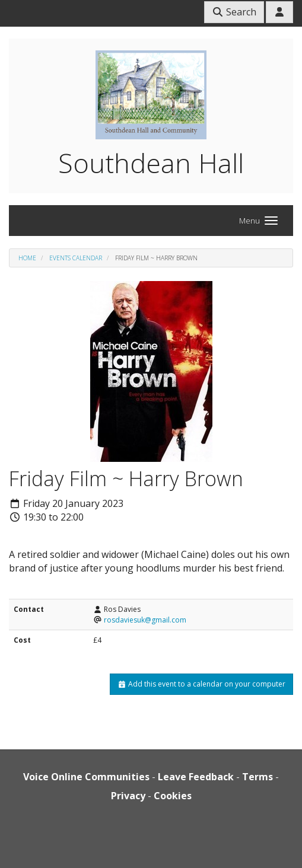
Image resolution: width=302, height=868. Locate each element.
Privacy (128, 796)
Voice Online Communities (86, 777)
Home (27, 258)
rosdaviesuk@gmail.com (145, 620)
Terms (258, 777)
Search (234, 12)
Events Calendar (76, 258)
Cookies (173, 796)
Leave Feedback (196, 777)
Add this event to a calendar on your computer (201, 684)
